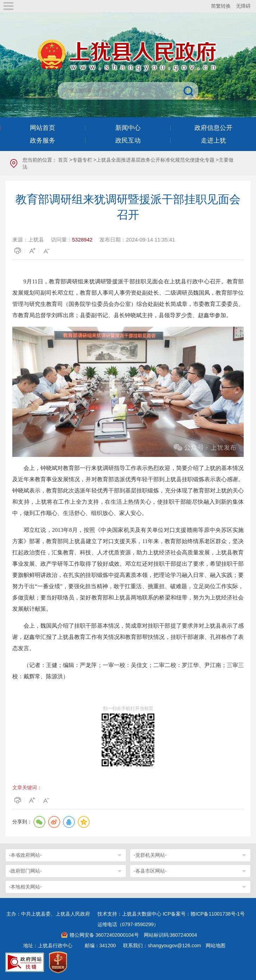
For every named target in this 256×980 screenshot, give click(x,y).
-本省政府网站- (25, 855)
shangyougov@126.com (174, 946)
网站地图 (216, 946)
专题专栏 (82, 160)
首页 (63, 160)
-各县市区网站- (150, 871)
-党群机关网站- (150, 855)
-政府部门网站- (25, 871)
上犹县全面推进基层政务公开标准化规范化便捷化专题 (155, 160)
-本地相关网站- (25, 887)
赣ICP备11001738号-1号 (218, 914)
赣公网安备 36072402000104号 (104, 935)
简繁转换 (221, 6)
